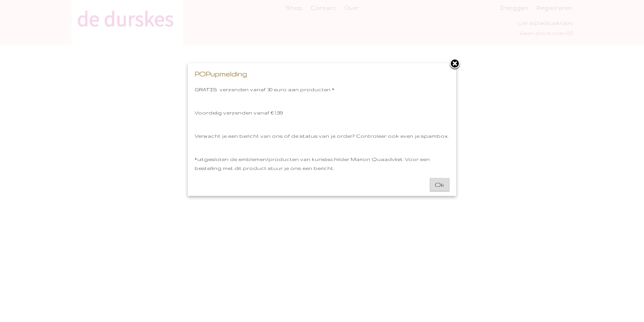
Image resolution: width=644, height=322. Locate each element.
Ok (440, 185)
